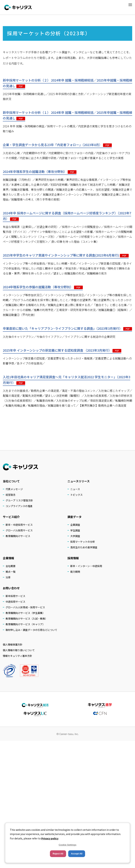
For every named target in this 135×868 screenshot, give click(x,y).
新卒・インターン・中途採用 (86, 566)
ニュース (75, 489)
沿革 (8, 577)
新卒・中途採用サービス (19, 525)
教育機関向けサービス (18, 536)
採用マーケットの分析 (83, 542)
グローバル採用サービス (19, 530)
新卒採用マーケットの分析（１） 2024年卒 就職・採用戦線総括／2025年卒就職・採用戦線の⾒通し (67, 116)
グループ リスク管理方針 (19, 500)
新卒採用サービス (15, 596)
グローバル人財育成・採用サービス (25, 607)
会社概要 (11, 566)
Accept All (77, 854)
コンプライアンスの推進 (19, 506)
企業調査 (75, 525)
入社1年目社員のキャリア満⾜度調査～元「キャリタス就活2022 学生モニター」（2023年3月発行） (67, 380)
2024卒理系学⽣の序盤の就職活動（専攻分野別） (43, 287)
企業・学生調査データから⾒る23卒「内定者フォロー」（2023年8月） (57, 145)
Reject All (58, 854)
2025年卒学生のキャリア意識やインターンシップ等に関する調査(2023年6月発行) (66, 255)
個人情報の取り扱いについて (19, 650)
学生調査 (75, 530)
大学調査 (75, 536)
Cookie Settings (68, 845)
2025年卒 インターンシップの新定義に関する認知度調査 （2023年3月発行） (62, 350)
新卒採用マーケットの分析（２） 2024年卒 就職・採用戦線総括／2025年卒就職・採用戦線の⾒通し (67, 83)
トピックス (76, 495)
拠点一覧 (11, 572)
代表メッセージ (14, 489)
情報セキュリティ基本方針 (17, 656)
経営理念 (11, 495)
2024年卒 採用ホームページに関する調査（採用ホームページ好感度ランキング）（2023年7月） (67, 216)
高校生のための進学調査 (84, 547)
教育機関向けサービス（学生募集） (25, 613)
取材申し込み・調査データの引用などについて (31, 630)
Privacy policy (50, 838)
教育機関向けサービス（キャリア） (25, 624)
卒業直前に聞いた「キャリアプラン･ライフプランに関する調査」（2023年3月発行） (67, 329)
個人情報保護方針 (13, 644)
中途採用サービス (15, 602)
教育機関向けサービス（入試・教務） (27, 619)
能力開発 (75, 572)
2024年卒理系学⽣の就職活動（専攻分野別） (40, 172)
